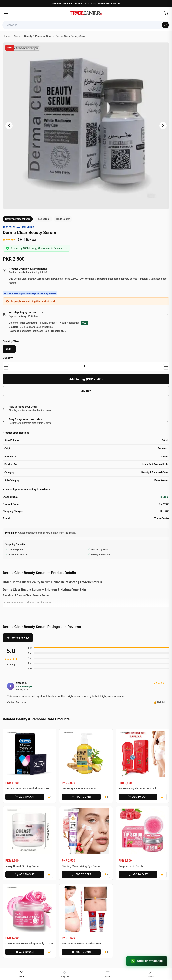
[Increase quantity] (166, 367)
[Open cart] (166, 13)
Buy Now (86, 391)
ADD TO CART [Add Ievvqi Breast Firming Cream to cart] (24, 874)
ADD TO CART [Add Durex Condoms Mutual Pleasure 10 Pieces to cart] (24, 797)
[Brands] (108, 974)
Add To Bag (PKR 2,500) (86, 379)
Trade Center (63, 219)
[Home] (86, 13)
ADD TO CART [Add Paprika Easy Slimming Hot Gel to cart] (138, 797)
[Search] (165, 25)
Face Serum (43, 219)
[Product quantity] (86, 367)
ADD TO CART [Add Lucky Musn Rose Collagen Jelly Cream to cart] (24, 951)
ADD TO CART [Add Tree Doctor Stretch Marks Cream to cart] (81, 951)
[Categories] (65, 974)
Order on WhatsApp (146, 961)
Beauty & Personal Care (18, 219)
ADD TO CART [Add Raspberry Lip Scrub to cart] (138, 874)
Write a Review (18, 638)
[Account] (150, 974)
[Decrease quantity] (6, 367)
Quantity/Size (11, 342)
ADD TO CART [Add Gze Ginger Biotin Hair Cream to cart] (81, 797)
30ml (9, 349)
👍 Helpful (159, 703)
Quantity (8, 358)
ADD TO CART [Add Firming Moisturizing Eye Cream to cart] (81, 874)
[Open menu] (6, 13)
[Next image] (163, 126)
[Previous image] (9, 126)
